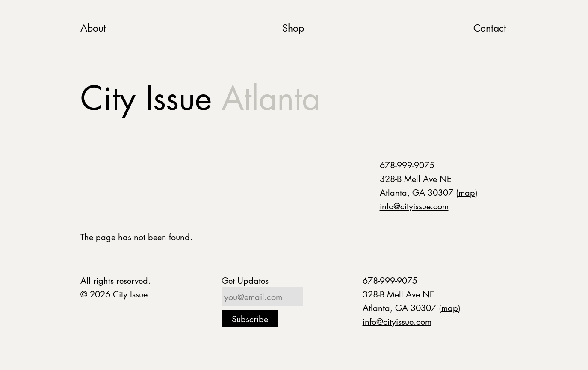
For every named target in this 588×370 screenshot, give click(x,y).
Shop (293, 28)
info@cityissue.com (414, 206)
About (93, 28)
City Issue (200, 98)
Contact (490, 28)
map (467, 192)
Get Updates (245, 280)
